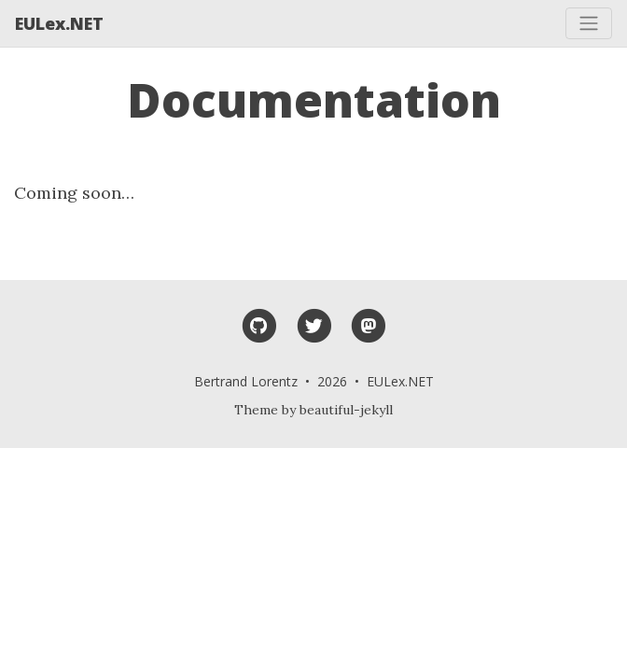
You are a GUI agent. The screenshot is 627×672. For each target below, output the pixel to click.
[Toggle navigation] (589, 23)
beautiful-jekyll (346, 410)
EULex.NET (59, 23)
